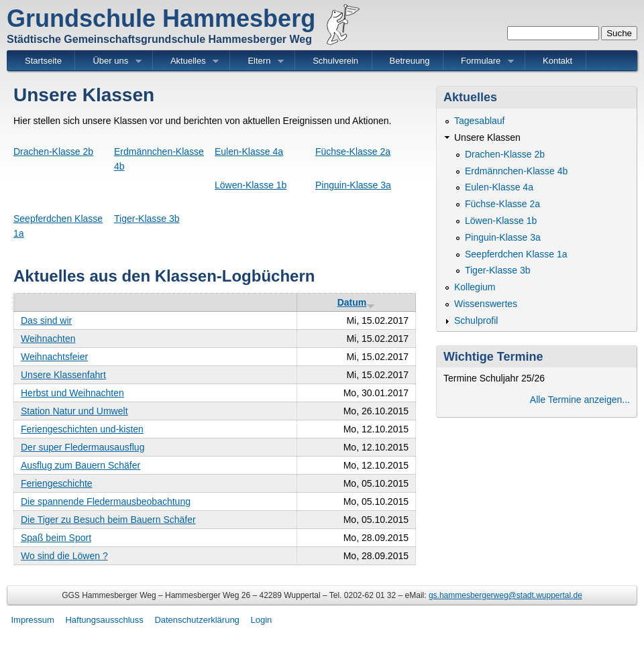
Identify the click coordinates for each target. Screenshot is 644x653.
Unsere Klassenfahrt (63, 375)
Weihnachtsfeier (54, 357)
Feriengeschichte (57, 483)
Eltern (259, 61)
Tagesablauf (480, 121)
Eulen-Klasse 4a (249, 152)
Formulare (481, 61)
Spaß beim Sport (56, 538)
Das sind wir (46, 320)
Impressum (33, 620)
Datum (357, 302)
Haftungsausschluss (104, 620)
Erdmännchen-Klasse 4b (516, 171)
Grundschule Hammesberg (161, 18)
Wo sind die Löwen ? (64, 556)
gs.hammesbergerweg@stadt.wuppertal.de (505, 595)
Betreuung (410, 61)
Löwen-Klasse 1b (251, 185)
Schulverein (335, 61)
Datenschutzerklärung (197, 620)
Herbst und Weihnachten (72, 393)
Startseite (43, 61)
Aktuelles (188, 61)
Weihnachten (48, 339)
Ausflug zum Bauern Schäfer (80, 465)
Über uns (111, 61)
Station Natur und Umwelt (74, 411)
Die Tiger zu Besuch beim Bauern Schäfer (108, 520)
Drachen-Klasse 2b (53, 152)
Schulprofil (476, 320)
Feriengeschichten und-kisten (82, 429)
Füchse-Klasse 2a (353, 152)
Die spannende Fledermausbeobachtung (106, 501)
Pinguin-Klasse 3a (353, 185)
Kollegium (475, 287)
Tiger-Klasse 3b (147, 219)
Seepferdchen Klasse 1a (516, 254)
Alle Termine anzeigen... (580, 400)
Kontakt (557, 61)
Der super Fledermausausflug (83, 447)
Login (261, 620)
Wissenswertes (486, 304)
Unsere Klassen (487, 137)
